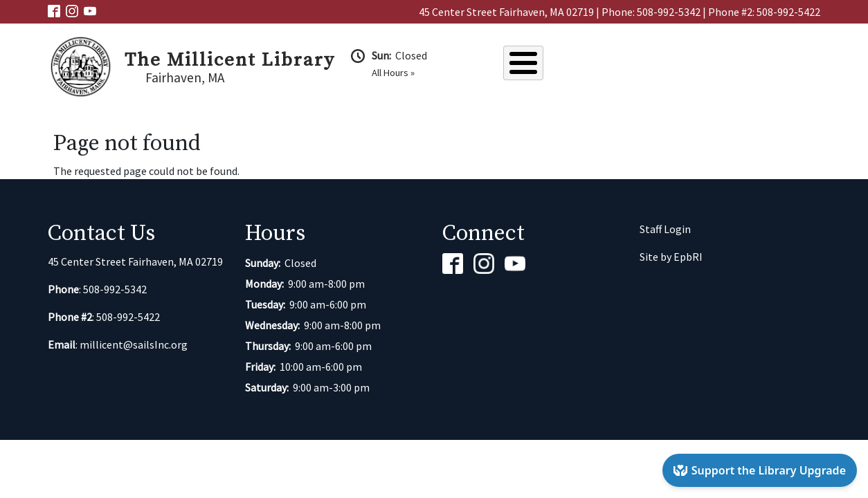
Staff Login (665, 229)
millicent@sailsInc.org (134, 344)
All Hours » (393, 73)
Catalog (599, 65)
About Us (536, 65)
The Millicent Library (230, 60)
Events (657, 65)
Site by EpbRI (671, 257)
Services (715, 65)
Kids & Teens (787, 65)
